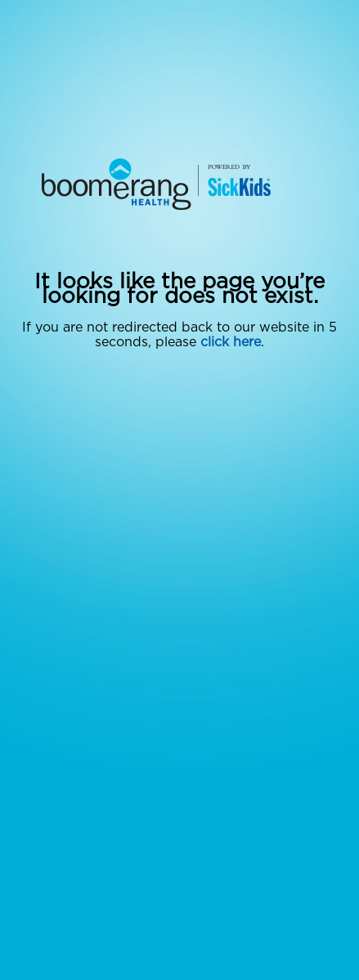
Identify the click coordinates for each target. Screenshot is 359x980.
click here (231, 342)
